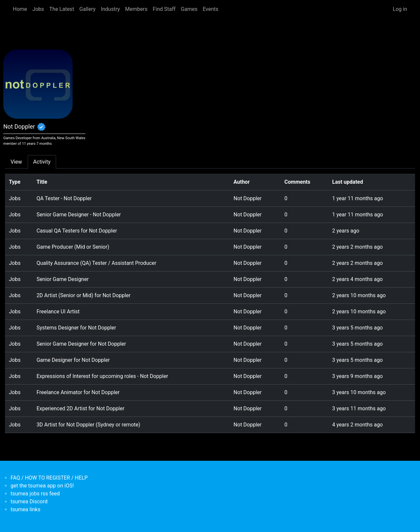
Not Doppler (248, 198)
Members (136, 9)
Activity (42, 162)
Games (189, 9)
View (16, 162)
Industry (111, 9)
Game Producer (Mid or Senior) (73, 247)
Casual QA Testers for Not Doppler (77, 231)
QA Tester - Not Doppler (64, 198)
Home (20, 9)
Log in (400, 9)
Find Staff (164, 9)
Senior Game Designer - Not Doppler (79, 215)
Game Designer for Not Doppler (73, 360)
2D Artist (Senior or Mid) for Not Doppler (84, 295)
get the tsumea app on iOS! (42, 486)
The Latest (62, 9)
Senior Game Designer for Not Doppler (81, 344)
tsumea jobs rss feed (35, 494)
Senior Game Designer (63, 279)
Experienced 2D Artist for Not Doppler (81, 408)
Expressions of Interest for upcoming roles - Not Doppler (102, 376)
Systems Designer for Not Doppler (76, 328)
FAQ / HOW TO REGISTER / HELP (49, 478)
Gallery (88, 9)
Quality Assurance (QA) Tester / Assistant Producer (97, 263)
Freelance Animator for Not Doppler (78, 392)
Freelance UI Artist (58, 312)
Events (210, 9)
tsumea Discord (29, 501)
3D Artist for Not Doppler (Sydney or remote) (88, 425)
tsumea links (25, 509)
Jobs (38, 9)
